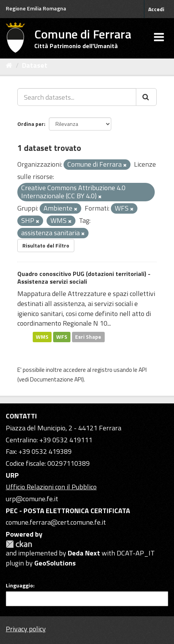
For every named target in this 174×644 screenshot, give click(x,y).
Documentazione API (56, 379)
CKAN (19, 544)
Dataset (35, 65)
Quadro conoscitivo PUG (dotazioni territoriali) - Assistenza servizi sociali (84, 278)
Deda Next (84, 553)
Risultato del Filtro (46, 245)
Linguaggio (19, 585)
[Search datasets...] (77, 97)
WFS (62, 337)
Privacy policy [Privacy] (26, 629)
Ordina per (31, 124)
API (143, 370)
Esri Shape (88, 337)
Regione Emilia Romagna (36, 8)
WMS (42, 337)
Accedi (156, 9)
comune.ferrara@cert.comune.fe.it (56, 522)
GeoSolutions (55, 563)
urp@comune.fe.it (32, 499)
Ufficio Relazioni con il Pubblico (51, 487)
